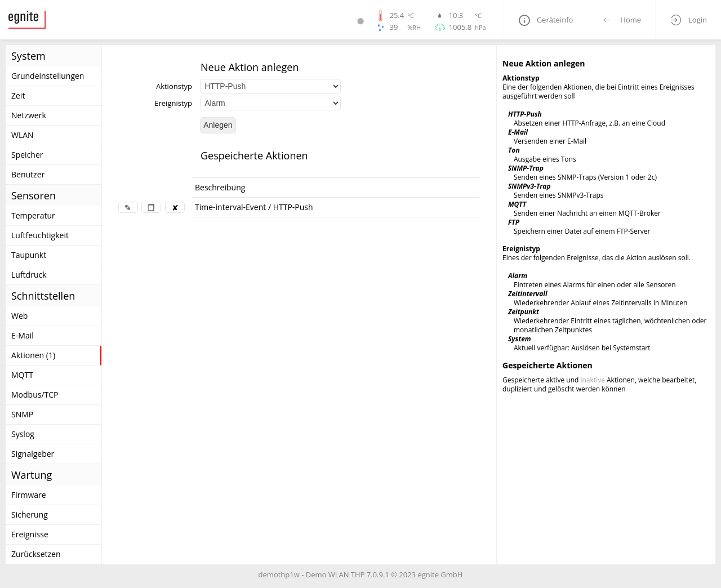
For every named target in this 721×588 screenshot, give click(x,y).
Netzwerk (29, 115)
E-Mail (23, 335)
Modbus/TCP (35, 395)
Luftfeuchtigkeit (40, 235)
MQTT (22, 375)
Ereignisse (30, 534)
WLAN (23, 135)
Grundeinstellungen (48, 76)
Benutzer (28, 174)
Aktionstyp (174, 86)
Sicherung (30, 514)
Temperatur (33, 215)
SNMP (22, 414)
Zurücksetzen (36, 554)
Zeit (18, 95)
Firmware (29, 495)
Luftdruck (29, 275)
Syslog (23, 434)
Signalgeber (33, 454)
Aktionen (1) (33, 355)
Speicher (27, 155)
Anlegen (218, 125)
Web (19, 316)
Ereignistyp (173, 103)
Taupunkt (29, 255)
